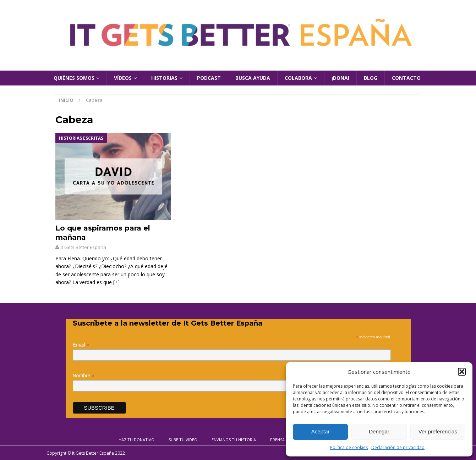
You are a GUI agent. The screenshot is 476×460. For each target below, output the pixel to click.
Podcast (209, 78)
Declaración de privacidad (398, 447)
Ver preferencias (438, 431)
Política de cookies (349, 447)
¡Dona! (340, 78)
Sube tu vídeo (183, 440)
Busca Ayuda (253, 78)
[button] (462, 372)
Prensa (277, 440)
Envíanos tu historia (234, 440)
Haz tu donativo (136, 440)
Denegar (379, 431)
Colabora (298, 78)
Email (81, 345)
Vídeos (123, 78)
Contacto (406, 78)
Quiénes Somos (74, 78)
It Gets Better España (83, 247)
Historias (164, 78)
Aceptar (321, 431)
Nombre (84, 376)
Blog (371, 78)
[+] (116, 282)
